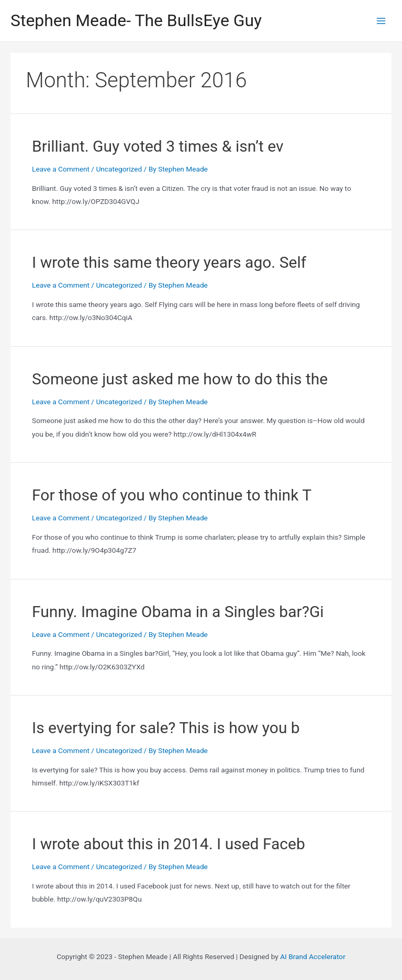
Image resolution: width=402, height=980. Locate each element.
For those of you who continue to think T (172, 495)
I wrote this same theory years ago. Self (169, 262)
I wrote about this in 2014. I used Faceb (169, 844)
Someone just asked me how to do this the (180, 379)
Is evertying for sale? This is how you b (166, 728)
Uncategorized (119, 169)
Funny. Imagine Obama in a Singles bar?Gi (178, 612)
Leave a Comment (61, 169)
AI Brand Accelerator (313, 956)
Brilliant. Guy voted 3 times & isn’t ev (158, 146)
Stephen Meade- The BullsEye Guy (136, 20)
